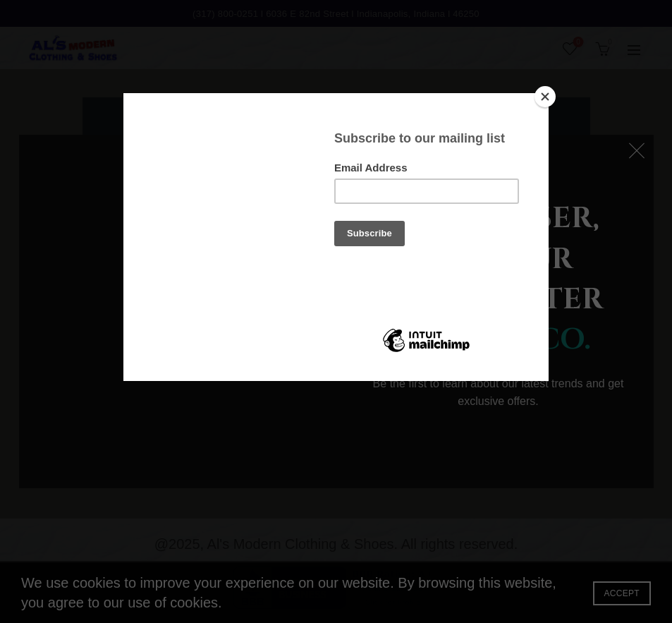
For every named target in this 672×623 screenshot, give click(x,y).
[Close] (545, 97)
